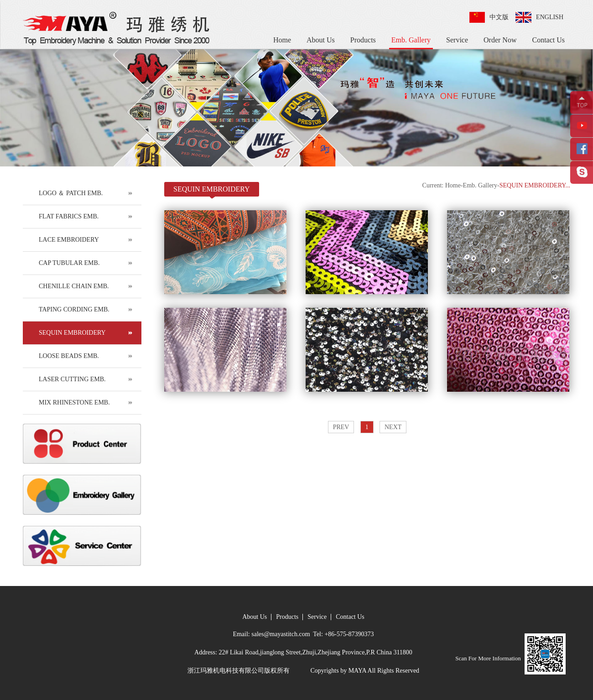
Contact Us (548, 40)
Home (282, 40)
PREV (341, 427)
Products (363, 40)
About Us (321, 40)
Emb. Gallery (411, 40)
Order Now (500, 40)
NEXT (393, 427)
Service (457, 40)
